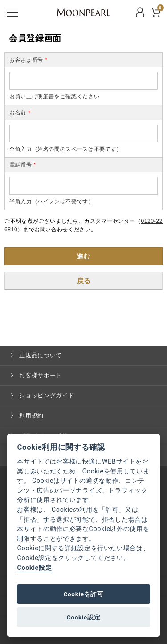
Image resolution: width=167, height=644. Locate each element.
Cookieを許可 (83, 594)
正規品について (40, 355)
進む (83, 256)
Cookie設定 (34, 568)
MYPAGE (141, 12)
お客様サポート (40, 375)
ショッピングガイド (47, 395)
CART (160, 9)
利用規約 (31, 416)
